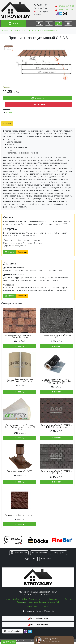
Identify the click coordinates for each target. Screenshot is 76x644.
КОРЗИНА (9, 642)
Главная (6, 30)
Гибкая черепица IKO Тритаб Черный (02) (56, 336)
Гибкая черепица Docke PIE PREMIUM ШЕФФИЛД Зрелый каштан (56, 426)
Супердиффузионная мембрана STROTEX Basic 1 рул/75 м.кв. (20, 380)
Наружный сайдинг (13, 599)
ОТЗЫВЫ (31, 559)
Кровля (24, 30)
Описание (7, 123)
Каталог (15, 30)
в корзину (20, 346)
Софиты (25, 599)
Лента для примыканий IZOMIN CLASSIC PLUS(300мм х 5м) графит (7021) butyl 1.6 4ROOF (56, 381)
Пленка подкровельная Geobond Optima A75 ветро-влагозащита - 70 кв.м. (20, 427)
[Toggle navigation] (40, 24)
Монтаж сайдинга (39, 553)
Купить (9, 252)
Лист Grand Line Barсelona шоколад (20, 515)
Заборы (20, 602)
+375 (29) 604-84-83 (65, 6)
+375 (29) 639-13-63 (65, 10)
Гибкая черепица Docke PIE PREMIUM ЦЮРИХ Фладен (56, 472)
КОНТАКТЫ (46, 559)
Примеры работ (58, 553)
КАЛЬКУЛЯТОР (19, 553)
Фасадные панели (56, 599)
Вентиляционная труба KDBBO (20, 471)
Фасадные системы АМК (49, 602)
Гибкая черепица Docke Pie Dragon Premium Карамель (20, 336)
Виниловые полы (31, 602)
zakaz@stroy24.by (13, 631)
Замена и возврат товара (38, 607)
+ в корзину (37, 98)
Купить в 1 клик (38, 104)
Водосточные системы (39, 599)
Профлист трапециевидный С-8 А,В (44, 30)
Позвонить (22, 252)
